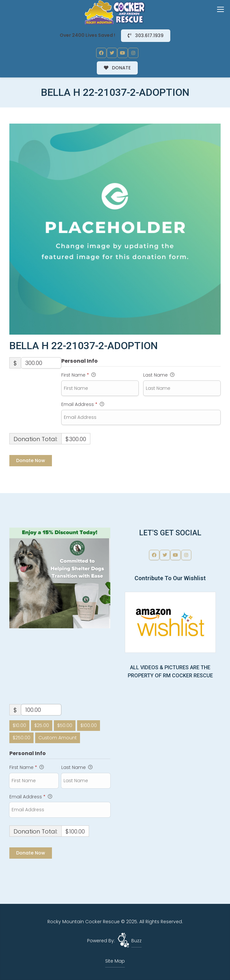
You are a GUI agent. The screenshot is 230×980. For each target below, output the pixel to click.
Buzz (136, 941)
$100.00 (89, 725)
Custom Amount (58, 738)
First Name (79, 375)
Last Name (159, 375)
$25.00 (42, 725)
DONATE (117, 68)
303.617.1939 (146, 35)
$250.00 (21, 738)
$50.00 (65, 725)
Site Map (115, 961)
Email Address (83, 405)
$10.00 (19, 725)
